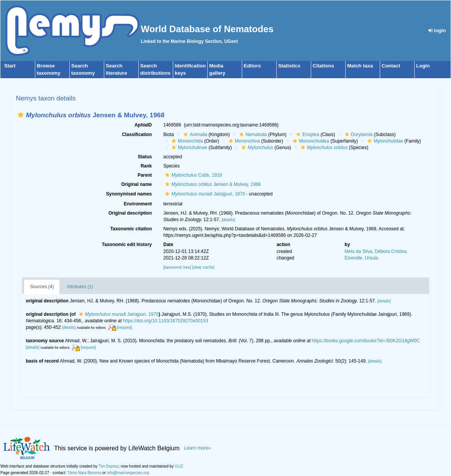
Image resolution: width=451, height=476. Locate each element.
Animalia (194, 135)
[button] (21, 115)
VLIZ (179, 466)
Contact (391, 66)
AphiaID (143, 125)
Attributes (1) (80, 287)
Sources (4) (42, 287)
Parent (145, 175)
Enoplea (307, 135)
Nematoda (252, 135)
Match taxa (360, 66)
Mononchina (243, 141)
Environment (138, 204)
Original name (136, 184)
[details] (228, 220)
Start (10, 66)
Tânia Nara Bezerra (84, 473)
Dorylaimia (358, 135)
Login (423, 66)
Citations (323, 66)
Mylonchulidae (384, 141)
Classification (137, 135)
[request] (125, 327)
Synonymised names (129, 194)
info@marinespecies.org (128, 473)
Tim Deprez (108, 466)
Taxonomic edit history (127, 245)
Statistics (289, 66)
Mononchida (186, 141)
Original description (130, 213)
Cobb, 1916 (193, 175)
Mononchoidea (310, 141)
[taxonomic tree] (177, 267)
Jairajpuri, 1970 (204, 194)
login (437, 30)
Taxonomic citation (131, 229)
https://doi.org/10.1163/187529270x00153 (166, 321)
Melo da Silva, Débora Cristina (376, 251)
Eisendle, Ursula (361, 258)
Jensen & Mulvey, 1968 (212, 184)
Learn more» (197, 448)
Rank (146, 166)
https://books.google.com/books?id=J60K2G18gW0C (366, 341)
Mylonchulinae (189, 148)
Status (145, 157)
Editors (252, 66)
